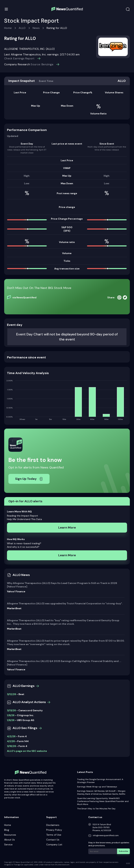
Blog (7, 830)
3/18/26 (12, 746)
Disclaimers (53, 825)
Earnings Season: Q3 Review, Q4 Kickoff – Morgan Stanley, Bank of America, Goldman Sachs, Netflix (101, 793)
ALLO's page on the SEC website (27, 751)
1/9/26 (11, 715)
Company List (54, 844)
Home (8, 28)
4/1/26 (11, 741)
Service (8, 844)
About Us (10, 840)
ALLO (22, 28)
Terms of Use (54, 835)
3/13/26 (11, 710)
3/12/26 (12, 694)
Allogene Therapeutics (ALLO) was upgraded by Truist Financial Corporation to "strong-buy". (65, 603)
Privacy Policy (54, 830)
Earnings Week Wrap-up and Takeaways (97, 787)
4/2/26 (11, 736)
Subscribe (123, 851)
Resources (10, 835)
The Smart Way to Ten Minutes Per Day (96, 809)
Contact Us (53, 840)
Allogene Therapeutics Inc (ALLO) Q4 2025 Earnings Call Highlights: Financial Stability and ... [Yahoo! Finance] (64, 663)
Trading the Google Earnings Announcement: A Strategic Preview (100, 781)
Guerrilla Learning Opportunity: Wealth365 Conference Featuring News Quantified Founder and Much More (103, 801)
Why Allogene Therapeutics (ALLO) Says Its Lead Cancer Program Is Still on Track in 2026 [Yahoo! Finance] (62, 585)
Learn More (67, 528)
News (36, 28)
